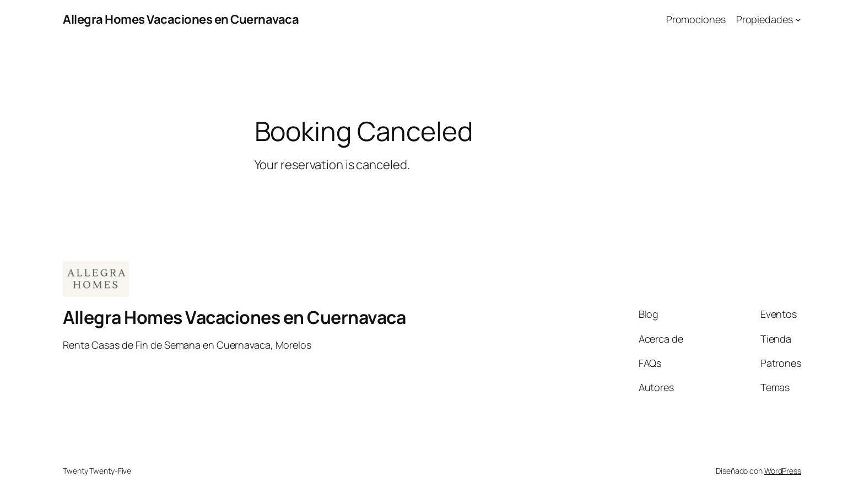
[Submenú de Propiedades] (798, 20)
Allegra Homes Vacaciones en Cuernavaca (181, 19)
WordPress (783, 471)
